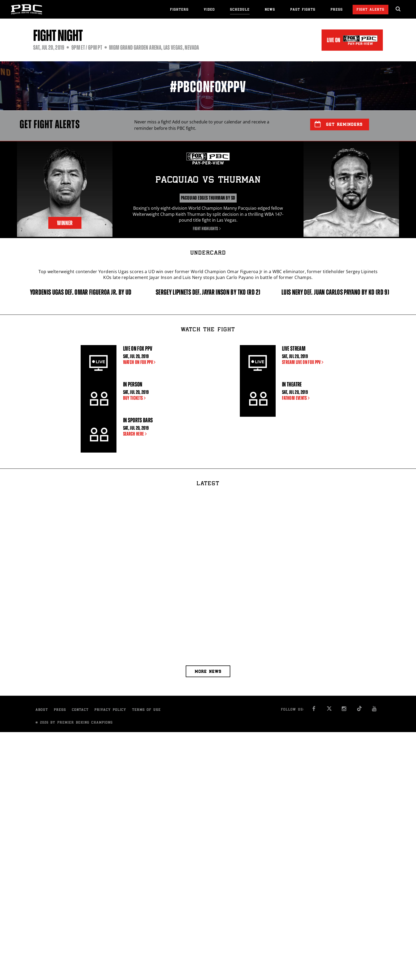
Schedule (240, 10)
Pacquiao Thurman (208, 180)
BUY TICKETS (136, 398)
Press (337, 10)
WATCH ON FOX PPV (140, 362)
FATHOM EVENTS (297, 398)
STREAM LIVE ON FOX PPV (304, 362)
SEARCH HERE (136, 434)
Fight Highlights (208, 229)
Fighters (179, 10)
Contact (80, 710)
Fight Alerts (370, 10)
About (42, 710)
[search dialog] (398, 9)
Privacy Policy (110, 710)
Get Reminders (339, 124)
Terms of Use (146, 710)
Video (209, 10)
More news (208, 672)
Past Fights (303, 10)
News (270, 10)
